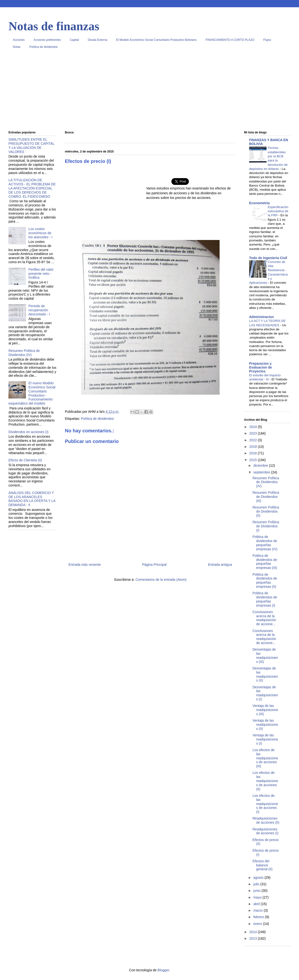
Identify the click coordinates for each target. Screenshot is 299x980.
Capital (74, 40)
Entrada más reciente (85, 565)
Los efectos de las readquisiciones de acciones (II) (265, 781)
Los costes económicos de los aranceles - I (41, 233)
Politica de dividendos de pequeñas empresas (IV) (265, 543)
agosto (259, 878)
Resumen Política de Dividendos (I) (266, 526)
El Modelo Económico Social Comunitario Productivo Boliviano (156, 40)
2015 (254, 460)
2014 (254, 932)
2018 (254, 447)
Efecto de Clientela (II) (25, 460)
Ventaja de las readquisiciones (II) (265, 725)
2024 (254, 427)
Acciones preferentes (47, 40)
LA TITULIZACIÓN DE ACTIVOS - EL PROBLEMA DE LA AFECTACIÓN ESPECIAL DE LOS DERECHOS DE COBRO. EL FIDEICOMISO (32, 188)
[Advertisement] (149, 92)
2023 (254, 433)
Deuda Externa (98, 40)
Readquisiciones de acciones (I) (265, 831)
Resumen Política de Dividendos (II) (266, 511)
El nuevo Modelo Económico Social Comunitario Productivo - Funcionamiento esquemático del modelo (32, 393)
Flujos (267, 40)
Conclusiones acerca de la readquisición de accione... (264, 618)
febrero (259, 917)
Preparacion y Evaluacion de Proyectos (261, 367)
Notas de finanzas (54, 26)
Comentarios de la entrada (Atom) (161, 580)
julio (257, 884)
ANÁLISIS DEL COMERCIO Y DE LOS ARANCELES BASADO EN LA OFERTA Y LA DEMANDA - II (32, 499)
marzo (258, 910)
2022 (254, 440)
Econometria (259, 203)
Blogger (163, 970)
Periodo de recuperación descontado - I (39, 310)
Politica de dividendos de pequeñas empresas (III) (265, 562)
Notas (17, 47)
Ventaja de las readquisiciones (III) (265, 710)
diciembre (261, 465)
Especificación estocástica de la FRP (278, 211)
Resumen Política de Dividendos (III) (266, 497)
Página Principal (154, 565)
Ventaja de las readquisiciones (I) (265, 739)
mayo (258, 897)
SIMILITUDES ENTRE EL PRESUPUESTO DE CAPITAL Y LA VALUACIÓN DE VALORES (31, 145)
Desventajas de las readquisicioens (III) (265, 655)
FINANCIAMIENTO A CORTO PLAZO (230, 40)
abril (257, 904)
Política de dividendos (43, 47)
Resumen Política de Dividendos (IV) (24, 353)
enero (258, 924)
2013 (254, 938)
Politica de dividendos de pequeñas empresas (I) (265, 599)
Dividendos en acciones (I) (28, 432)
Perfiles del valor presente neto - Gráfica (41, 274)
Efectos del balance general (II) (263, 865)
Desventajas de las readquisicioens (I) (265, 693)
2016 (254, 453)
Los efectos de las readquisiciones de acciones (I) (265, 804)
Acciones (19, 40)
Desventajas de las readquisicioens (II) (265, 674)
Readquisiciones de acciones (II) (266, 820)
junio (257, 891)
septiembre (262, 472)
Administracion (261, 317)
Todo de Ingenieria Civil (268, 258)
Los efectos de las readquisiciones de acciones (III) (265, 758)
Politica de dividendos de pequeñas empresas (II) (265, 581)
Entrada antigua (220, 565)
